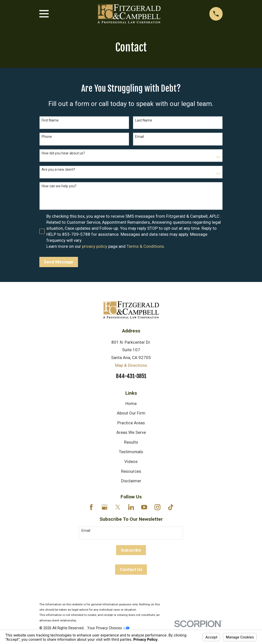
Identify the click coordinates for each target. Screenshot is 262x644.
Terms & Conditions (145, 246)
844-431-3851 (131, 376)
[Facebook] (91, 507)
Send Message (59, 262)
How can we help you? (59, 186)
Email (140, 137)
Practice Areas (131, 423)
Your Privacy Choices (108, 628)
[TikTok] (171, 507)
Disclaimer (131, 481)
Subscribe (131, 550)
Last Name (144, 120)
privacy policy (95, 246)
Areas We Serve (131, 432)
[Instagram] (157, 507)
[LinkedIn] (131, 507)
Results (131, 442)
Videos (131, 461)
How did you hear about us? (63, 153)
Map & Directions (131, 365)
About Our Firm (131, 413)
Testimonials (131, 452)
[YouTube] (144, 507)
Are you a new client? (58, 169)
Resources (131, 471)
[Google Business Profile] (105, 507)
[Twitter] (118, 507)
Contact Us (131, 569)
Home (131, 403)
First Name (50, 120)
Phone (47, 137)
